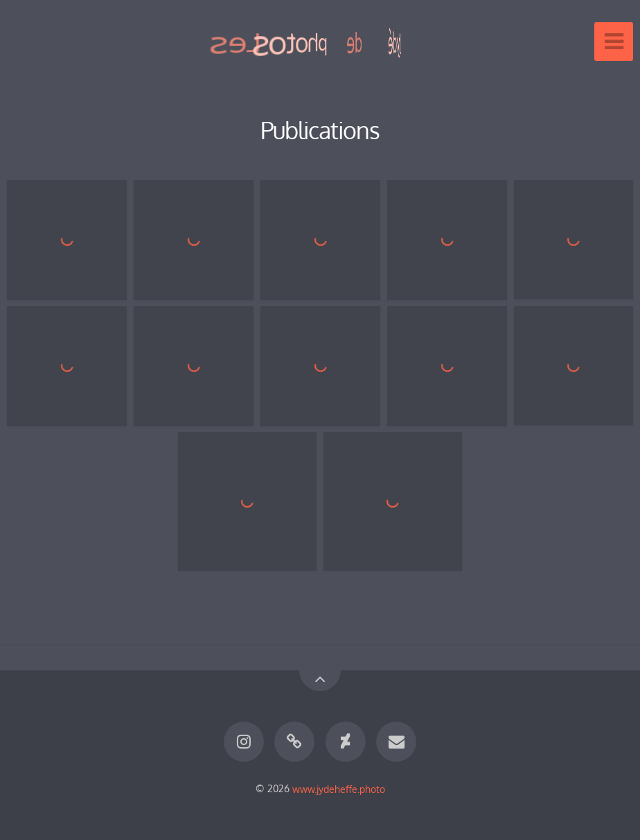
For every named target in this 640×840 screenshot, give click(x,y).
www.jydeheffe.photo (339, 788)
